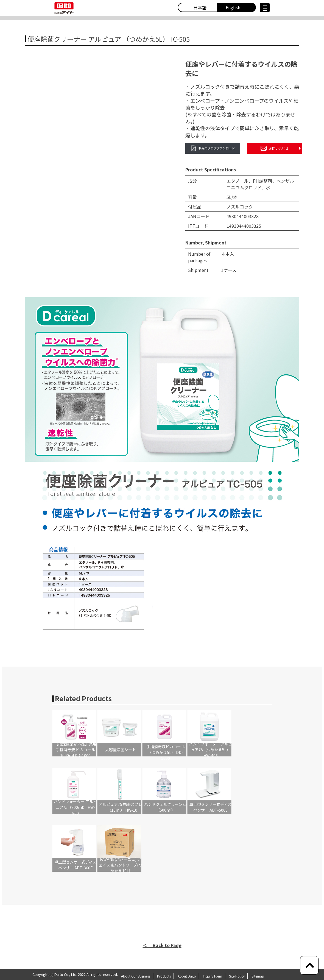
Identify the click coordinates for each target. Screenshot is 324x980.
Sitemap (258, 976)
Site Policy (237, 976)
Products (164, 976)
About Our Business (136, 976)
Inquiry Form (213, 976)
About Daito (187, 976)
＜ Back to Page (162, 945)
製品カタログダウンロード (213, 148)
